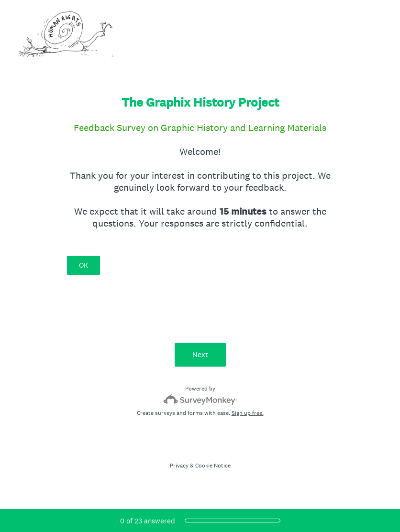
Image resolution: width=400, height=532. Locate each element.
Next (200, 354)
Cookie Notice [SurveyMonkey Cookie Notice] (213, 466)
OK (83, 265)
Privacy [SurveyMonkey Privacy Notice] (179, 466)
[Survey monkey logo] (200, 399)
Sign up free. (248, 413)
